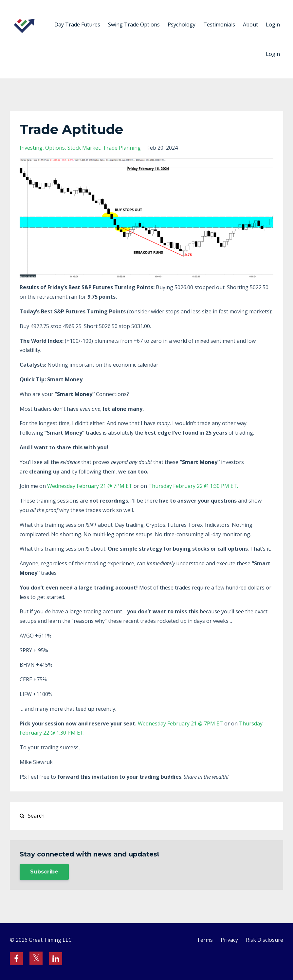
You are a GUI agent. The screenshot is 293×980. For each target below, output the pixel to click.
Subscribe (44, 872)
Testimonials (219, 25)
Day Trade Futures (77, 25)
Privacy (229, 940)
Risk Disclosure (265, 940)
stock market (84, 148)
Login (273, 25)
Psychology (182, 25)
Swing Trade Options (134, 25)
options (55, 148)
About (250, 25)
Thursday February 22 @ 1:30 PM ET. (194, 486)
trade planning (122, 148)
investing (31, 148)
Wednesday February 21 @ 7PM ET (90, 486)
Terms (205, 940)
